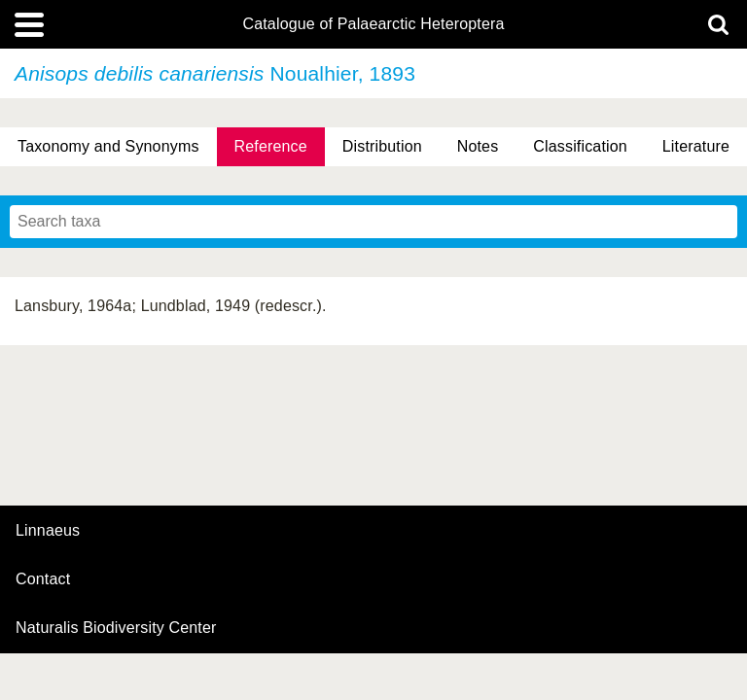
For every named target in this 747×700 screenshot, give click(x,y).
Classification (580, 146)
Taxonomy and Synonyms (108, 146)
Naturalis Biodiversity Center (116, 628)
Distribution (382, 146)
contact (43, 579)
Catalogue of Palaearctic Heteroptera (373, 24)
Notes (478, 146)
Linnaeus (48, 531)
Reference (271, 146)
